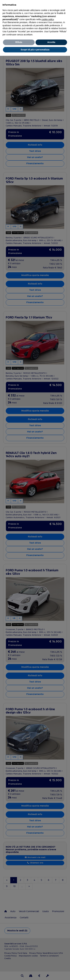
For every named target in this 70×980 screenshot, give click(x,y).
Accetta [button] (51, 42)
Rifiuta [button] (19, 42)
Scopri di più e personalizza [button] (35, 50)
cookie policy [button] (48, 19)
